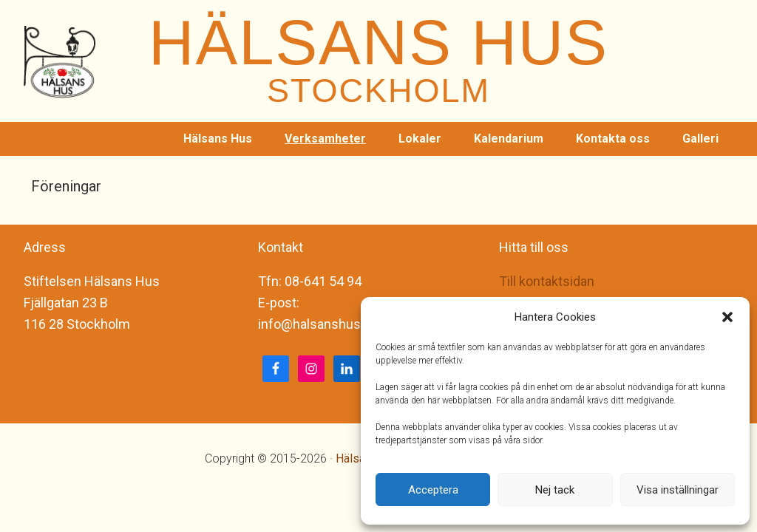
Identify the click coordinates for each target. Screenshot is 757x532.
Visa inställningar (678, 490)
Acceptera (433, 490)
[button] (727, 317)
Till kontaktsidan (547, 281)
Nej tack (555, 490)
